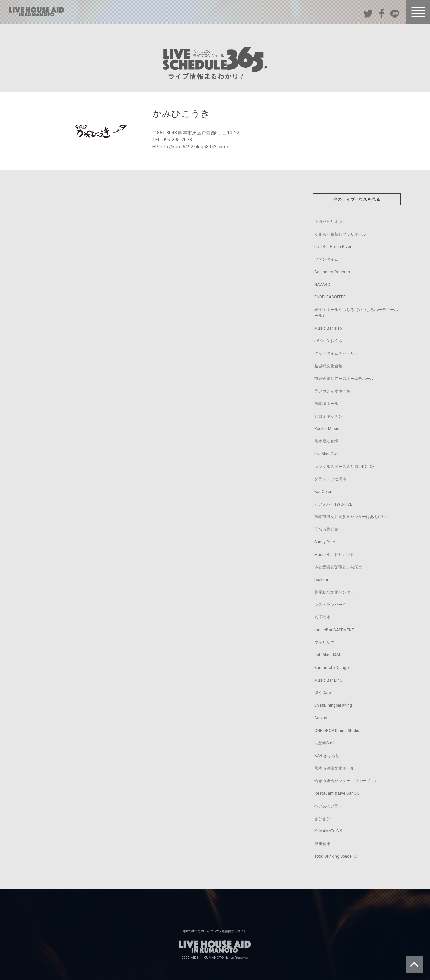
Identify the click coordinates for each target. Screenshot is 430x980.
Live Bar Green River (333, 247)
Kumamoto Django (332, 668)
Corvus (321, 718)
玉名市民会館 (326, 529)
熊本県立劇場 (326, 441)
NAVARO (322, 285)
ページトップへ (414, 964)
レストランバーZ (330, 605)
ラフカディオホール (332, 391)
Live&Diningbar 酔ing (333, 705)
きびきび (322, 819)
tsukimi (321, 580)
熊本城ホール (326, 404)
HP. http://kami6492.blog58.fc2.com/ (191, 147)
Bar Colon (323, 492)
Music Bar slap (328, 328)
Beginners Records (332, 272)
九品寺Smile (326, 743)
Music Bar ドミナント (334, 555)
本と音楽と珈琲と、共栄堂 (338, 567)
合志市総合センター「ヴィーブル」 (346, 781)
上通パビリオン (328, 222)
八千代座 (322, 617)
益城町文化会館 (328, 366)
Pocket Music (327, 429)
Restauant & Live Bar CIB (337, 793)
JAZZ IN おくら (328, 341)
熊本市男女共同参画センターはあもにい (350, 517)
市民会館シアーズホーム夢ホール (344, 379)
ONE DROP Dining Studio (337, 731)
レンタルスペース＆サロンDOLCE (345, 467)
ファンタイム (326, 259)
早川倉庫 (322, 844)
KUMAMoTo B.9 (328, 831)
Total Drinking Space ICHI (337, 856)
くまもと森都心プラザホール (340, 234)
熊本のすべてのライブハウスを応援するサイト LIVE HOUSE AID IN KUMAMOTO (36, 12)
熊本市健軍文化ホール (334, 768)
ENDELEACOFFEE (330, 297)
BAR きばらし (327, 756)
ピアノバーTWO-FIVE (333, 504)
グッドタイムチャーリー (336, 353)
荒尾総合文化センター (334, 592)
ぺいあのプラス (328, 806)
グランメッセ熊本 (330, 479)
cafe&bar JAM (327, 655)
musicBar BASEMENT (334, 630)
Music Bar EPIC (328, 680)
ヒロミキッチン (328, 416)
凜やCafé (323, 693)
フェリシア (324, 643)
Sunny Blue (325, 542)
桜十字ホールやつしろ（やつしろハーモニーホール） (356, 313)
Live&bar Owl (326, 454)
